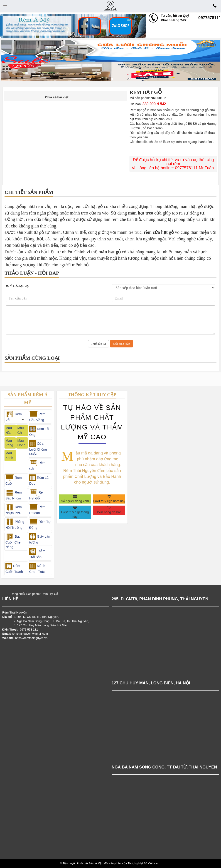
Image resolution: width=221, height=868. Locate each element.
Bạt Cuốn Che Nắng (13, 541)
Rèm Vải (14, 416)
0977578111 (210, 18)
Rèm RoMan (37, 509)
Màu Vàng (9, 443)
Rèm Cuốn (14, 480)
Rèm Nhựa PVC (14, 509)
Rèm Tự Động (40, 524)
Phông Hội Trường (15, 524)
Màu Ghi (20, 430)
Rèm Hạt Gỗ (37, 495)
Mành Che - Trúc (37, 568)
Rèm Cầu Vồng (37, 416)
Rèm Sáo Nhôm (14, 495)
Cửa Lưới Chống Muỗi (38, 448)
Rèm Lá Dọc (39, 480)
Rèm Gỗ (37, 465)
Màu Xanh (9, 455)
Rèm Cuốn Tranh (14, 568)
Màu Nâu (9, 430)
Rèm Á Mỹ (95, 863)
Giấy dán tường (40, 539)
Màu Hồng (21, 443)
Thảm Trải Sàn (37, 553)
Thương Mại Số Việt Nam (144, 863)
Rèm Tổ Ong (39, 431)
